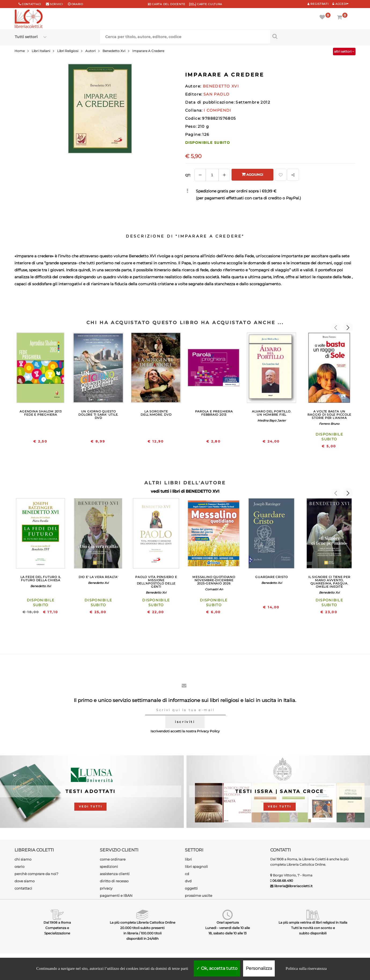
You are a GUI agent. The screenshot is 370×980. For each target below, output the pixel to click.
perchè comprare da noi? (36, 874)
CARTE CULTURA (206, 4)
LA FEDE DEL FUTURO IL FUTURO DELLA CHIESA (41, 579)
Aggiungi (252, 174)
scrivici (56, 4)
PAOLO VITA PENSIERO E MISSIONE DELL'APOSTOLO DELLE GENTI (156, 582)
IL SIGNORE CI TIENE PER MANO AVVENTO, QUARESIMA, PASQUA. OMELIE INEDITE (329, 582)
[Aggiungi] (224, 175)
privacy (106, 888)
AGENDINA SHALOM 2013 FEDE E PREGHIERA (41, 413)
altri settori (344, 51)
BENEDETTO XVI (203, 491)
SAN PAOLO (217, 94)
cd (187, 874)
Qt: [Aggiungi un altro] (188, 175)
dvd (188, 881)
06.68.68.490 (283, 881)
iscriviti (185, 722)
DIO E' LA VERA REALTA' (98, 577)
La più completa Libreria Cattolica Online (142, 922)
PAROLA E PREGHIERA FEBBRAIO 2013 (214, 413)
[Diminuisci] (200, 175)
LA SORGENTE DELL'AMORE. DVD (156, 413)
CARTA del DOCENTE (166, 4)
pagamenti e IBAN (116, 895)
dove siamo (25, 881)
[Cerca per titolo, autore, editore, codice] (313, 36)
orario (77, 4)
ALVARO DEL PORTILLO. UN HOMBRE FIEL (272, 413)
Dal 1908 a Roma (57, 922)
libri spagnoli (196, 866)
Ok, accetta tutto (217, 968)
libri (188, 859)
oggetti (191, 888)
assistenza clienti (115, 874)
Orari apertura (228, 922)
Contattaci (31, 4)
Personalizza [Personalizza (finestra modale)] (259, 968)
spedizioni (109, 866)
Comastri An (214, 589)
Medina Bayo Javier (272, 420)
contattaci (23, 888)
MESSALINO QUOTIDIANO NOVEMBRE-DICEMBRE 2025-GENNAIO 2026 (214, 580)
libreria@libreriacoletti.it (293, 886)
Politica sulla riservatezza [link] (306, 968)
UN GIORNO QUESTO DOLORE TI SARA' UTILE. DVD (98, 415)
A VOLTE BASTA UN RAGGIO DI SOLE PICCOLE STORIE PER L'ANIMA (329, 415)
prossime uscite (199, 895)
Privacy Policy (208, 731)
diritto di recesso (114, 881)
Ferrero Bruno (329, 424)
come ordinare (113, 859)
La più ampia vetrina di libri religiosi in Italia (313, 922)
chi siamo (23, 859)
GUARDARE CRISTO (272, 577)
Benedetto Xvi (41, 586)
